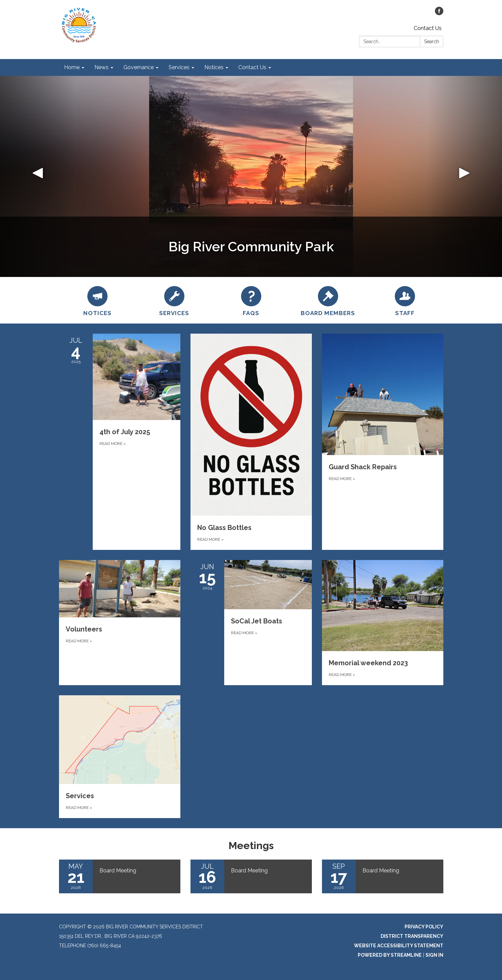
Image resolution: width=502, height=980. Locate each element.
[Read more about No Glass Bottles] (251, 442)
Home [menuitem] (72, 67)
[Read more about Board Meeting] (120, 876)
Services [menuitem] (179, 67)
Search (432, 41)
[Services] (174, 300)
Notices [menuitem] (214, 67)
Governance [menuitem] (139, 67)
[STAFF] (405, 300)
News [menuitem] (101, 67)
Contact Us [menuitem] (252, 67)
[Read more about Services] (120, 757)
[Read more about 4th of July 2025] (120, 442)
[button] (38, 176)
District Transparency (412, 936)
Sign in (434, 955)
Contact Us (428, 28)
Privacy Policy (424, 927)
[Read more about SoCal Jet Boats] (251, 623)
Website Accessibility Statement (399, 946)
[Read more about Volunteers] (120, 623)
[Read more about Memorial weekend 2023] (383, 623)
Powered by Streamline (390, 955)
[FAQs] (251, 300)
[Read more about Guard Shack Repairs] (383, 442)
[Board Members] (328, 300)
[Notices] (97, 300)
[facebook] (439, 13)
